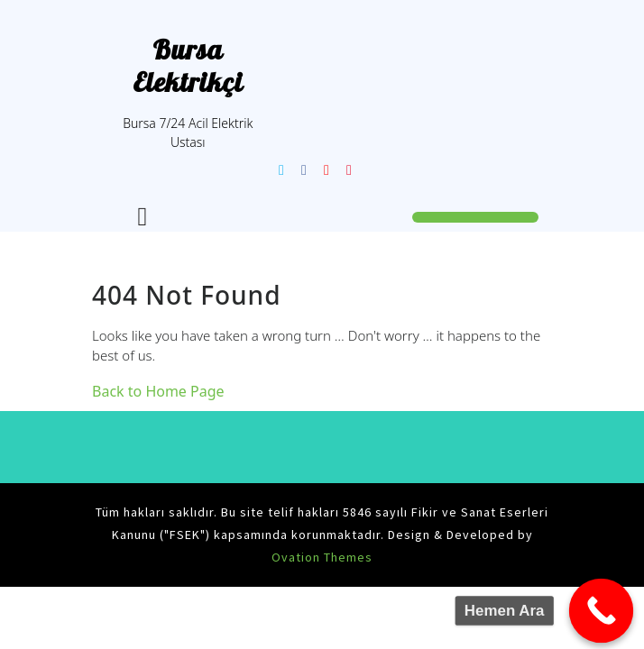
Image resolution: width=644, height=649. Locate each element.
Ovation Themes (322, 557)
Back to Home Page (158, 391)
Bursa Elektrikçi (188, 66)
